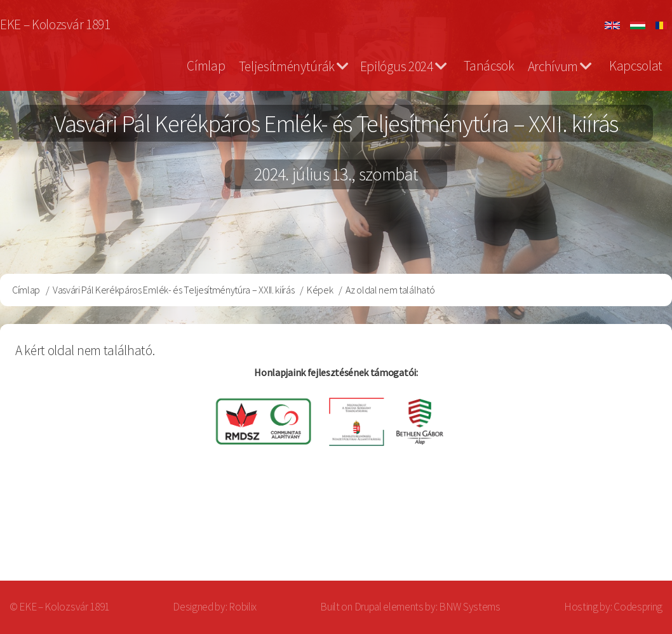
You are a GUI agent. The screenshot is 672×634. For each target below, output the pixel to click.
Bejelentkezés (606, 530)
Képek (320, 290)
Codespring (638, 607)
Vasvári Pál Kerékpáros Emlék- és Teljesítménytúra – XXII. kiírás (174, 290)
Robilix (243, 607)
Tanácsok (489, 66)
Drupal (368, 607)
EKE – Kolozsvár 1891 (55, 24)
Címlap (206, 66)
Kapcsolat (636, 66)
